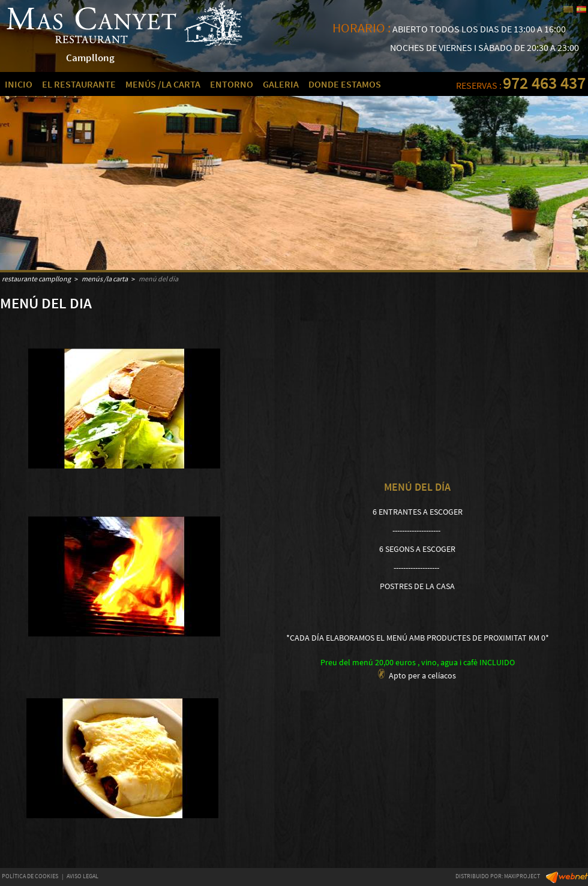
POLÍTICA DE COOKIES (30, 876)
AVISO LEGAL (82, 876)
